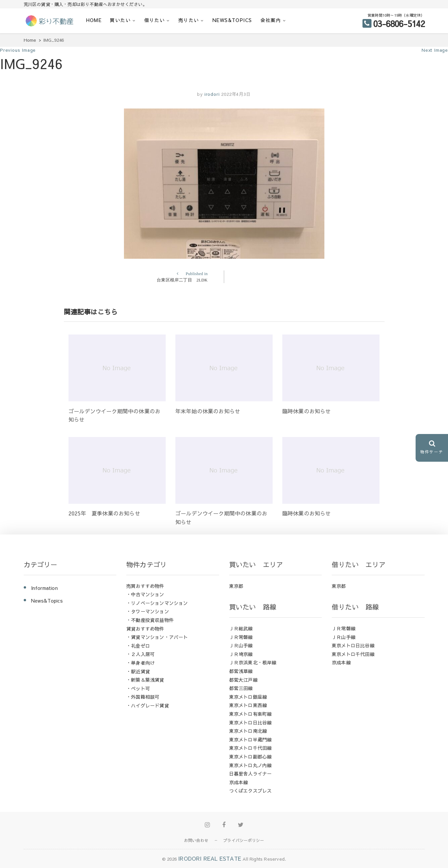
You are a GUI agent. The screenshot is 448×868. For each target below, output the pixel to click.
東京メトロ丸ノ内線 (251, 765)
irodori (211, 94)
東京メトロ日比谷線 (251, 722)
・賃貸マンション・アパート (157, 637)
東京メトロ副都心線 (251, 756)
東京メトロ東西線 (248, 705)
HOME (94, 20)
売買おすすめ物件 (145, 586)
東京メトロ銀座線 (248, 697)
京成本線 (239, 782)
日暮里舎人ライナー (251, 774)
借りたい (155, 20)
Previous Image (18, 50)
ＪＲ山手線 (241, 645)
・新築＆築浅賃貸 (145, 680)
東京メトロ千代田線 (251, 748)
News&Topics (232, 20)
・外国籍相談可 (143, 697)
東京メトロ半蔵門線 (251, 739)
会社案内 (271, 20)
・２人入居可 (140, 654)
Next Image (435, 50)
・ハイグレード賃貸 (148, 705)
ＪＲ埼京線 (241, 654)
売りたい (189, 20)
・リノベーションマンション (157, 603)
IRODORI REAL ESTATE (210, 858)
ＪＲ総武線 (241, 628)
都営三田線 (241, 688)
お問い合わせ (196, 840)
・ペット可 (138, 688)
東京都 (236, 586)
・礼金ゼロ (138, 646)
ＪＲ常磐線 (241, 637)
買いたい (120, 20)
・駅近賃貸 (138, 671)
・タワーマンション (148, 611)
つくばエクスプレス (251, 791)
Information (44, 588)
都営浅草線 (241, 671)
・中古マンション (145, 594)
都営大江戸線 (243, 680)
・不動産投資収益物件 (150, 620)
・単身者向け (140, 663)
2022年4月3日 (236, 94)
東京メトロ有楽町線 (251, 714)
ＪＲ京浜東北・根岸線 (253, 662)
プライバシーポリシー (244, 840)
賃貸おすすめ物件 (145, 629)
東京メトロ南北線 (248, 731)
